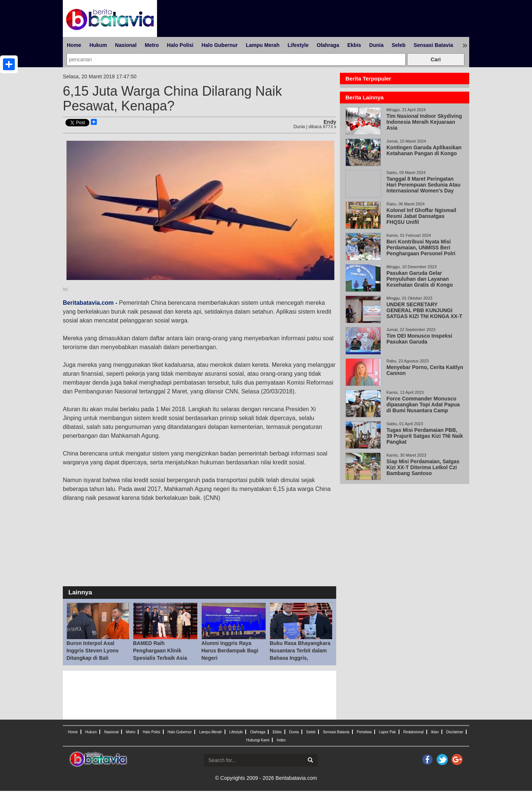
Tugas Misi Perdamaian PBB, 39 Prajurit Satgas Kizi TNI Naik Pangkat (425, 436)
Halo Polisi (180, 45)
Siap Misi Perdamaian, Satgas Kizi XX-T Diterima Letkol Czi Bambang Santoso (423, 467)
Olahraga (328, 45)
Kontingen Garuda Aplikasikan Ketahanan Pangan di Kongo (424, 150)
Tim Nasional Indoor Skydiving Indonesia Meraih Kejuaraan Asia (424, 122)
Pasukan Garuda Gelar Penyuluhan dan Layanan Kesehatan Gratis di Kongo (420, 279)
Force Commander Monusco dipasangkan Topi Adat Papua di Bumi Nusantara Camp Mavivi (423, 407)
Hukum (98, 45)
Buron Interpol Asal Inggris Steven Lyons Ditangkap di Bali (93, 651)
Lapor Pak (388, 732)
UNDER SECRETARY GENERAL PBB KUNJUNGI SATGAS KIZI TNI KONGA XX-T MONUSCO (424, 313)
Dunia (376, 45)
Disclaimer (455, 732)
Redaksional (414, 732)
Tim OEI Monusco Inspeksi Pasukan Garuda (419, 339)
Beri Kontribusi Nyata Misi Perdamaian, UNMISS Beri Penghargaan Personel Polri (421, 248)
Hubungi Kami (258, 740)
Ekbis (354, 45)
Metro (152, 45)
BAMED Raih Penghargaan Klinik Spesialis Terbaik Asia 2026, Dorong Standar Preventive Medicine (160, 658)
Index (281, 740)
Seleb (398, 45)
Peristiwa (364, 732)
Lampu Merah (262, 45)
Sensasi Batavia (434, 45)
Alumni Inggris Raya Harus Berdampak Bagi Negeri (230, 651)
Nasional (126, 45)
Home (74, 45)
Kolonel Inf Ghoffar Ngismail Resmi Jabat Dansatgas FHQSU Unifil (421, 216)
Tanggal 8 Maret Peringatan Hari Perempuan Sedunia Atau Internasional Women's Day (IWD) (423, 188)
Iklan (435, 732)
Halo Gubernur (219, 45)
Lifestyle (298, 45)
